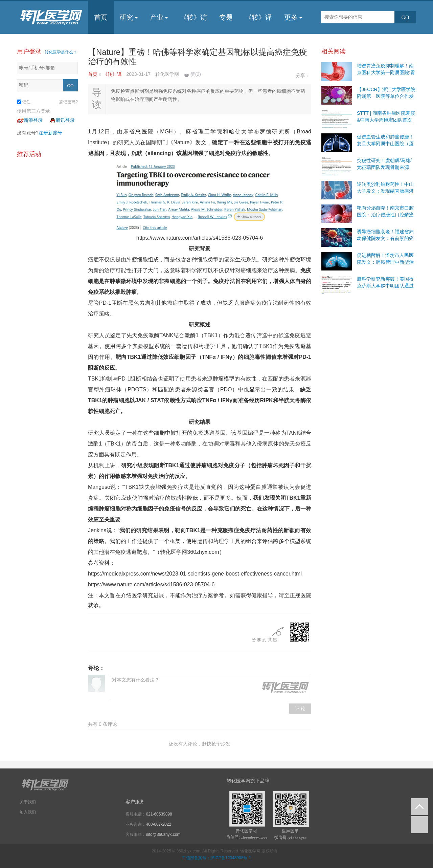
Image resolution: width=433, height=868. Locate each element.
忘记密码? (69, 102)
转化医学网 (250, 851)
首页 (101, 17)
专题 (226, 17)
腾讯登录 (62, 120)
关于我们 (28, 802)
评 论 (300, 709)
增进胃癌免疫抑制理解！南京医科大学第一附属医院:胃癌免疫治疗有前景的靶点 (386, 72)
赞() (196, 74)
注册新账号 (50, 133)
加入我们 (28, 812)
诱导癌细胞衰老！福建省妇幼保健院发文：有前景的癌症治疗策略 (385, 238)
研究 (129, 17)
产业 (159, 17)
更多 (293, 17)
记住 (24, 102)
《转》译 (258, 17)
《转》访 (193, 17)
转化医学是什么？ (61, 52)
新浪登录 (30, 120)
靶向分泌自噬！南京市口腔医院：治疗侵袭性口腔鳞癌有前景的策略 (385, 215)
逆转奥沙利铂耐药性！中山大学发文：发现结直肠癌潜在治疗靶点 (385, 191)
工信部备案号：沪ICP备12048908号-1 (216, 858)
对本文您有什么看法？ (211, 687)
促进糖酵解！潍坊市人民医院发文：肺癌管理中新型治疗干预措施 (385, 262)
